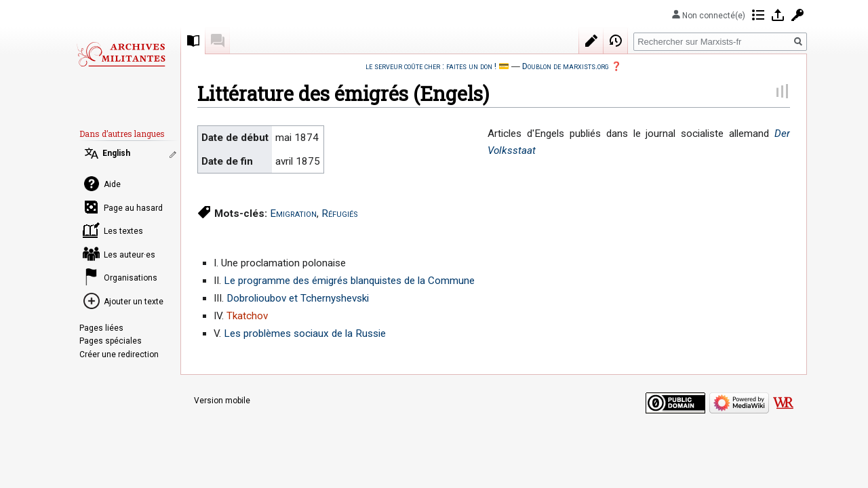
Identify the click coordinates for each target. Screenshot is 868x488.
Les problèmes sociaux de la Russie (305, 333)
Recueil (193, 41)
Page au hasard (133, 208)
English (116, 153)
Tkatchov (247, 316)
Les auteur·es (130, 255)
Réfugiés (340, 213)
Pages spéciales (111, 341)
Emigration (293, 213)
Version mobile (222, 401)
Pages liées (101, 328)
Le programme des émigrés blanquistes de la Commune (349, 281)
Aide (112, 184)
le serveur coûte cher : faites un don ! (431, 66)
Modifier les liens (174, 155)
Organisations (131, 278)
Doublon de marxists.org (566, 66)
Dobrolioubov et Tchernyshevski (298, 298)
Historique (616, 41)
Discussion (218, 41)
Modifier (591, 41)
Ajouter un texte (134, 302)
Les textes (123, 231)
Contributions (758, 15)
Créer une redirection (119, 354)
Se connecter (778, 15)
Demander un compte (797, 15)
